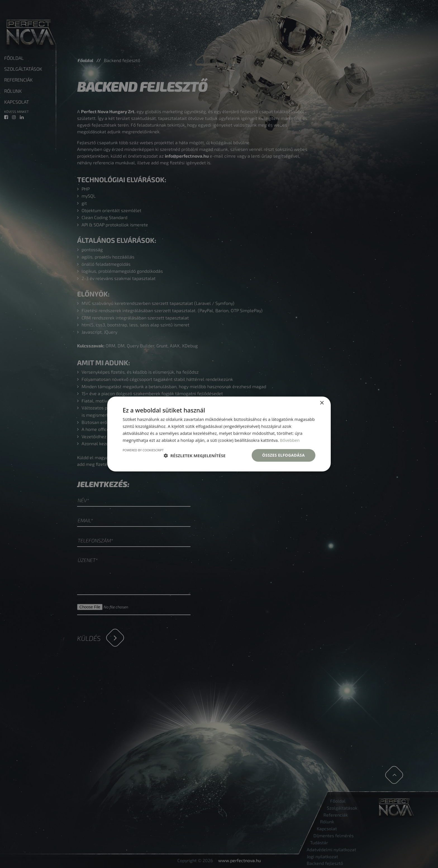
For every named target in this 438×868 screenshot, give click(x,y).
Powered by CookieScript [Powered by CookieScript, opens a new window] (143, 450)
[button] (195, 456)
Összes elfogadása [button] (284, 455)
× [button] (322, 403)
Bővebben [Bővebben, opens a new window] (290, 440)
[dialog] (219, 434)
